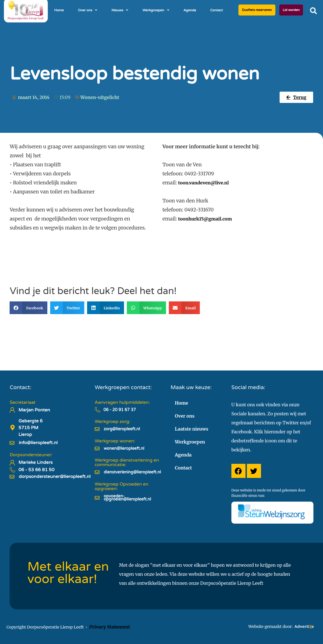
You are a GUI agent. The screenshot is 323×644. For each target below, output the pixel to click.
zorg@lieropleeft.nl (122, 429)
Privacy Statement (110, 627)
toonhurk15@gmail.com (205, 219)
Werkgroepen (156, 10)
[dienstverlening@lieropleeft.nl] (97, 472)
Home (59, 10)
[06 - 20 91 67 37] (98, 410)
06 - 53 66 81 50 (36, 470)
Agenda (190, 10)
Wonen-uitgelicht (100, 97)
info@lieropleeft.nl (38, 443)
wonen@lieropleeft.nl (124, 448)
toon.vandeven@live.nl (203, 183)
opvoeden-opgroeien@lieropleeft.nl (127, 498)
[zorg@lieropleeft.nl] (97, 429)
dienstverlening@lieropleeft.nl (132, 472)
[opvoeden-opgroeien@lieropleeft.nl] (97, 498)
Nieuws (120, 10)
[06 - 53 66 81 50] (12, 470)
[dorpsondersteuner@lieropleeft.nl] (12, 477)
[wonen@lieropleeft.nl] (97, 448)
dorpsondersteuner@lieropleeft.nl (55, 477)
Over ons (88, 10)
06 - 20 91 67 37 (120, 410)
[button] (313, 11)
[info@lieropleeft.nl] (12, 443)
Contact (217, 10)
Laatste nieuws (192, 429)
